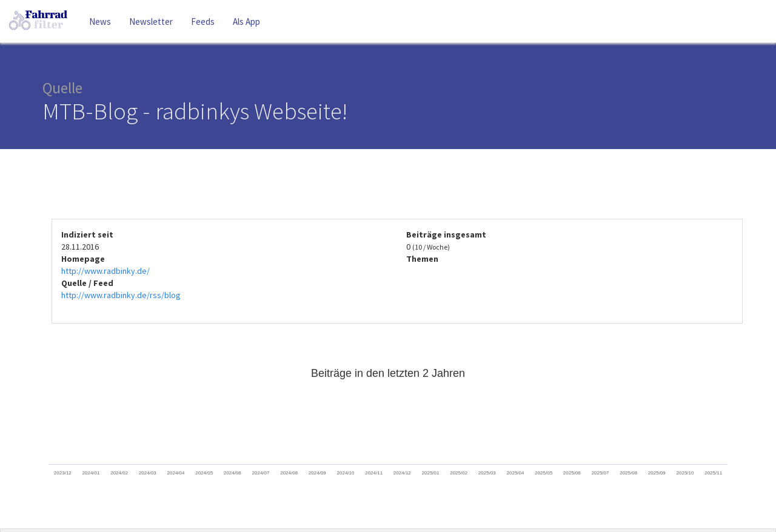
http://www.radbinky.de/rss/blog (121, 295)
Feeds (203, 22)
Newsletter (151, 22)
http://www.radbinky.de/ (105, 271)
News (100, 22)
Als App (246, 22)
